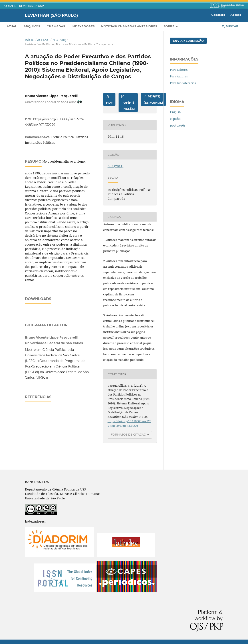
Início (30, 40)
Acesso (236, 15)
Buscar (230, 26)
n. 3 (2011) (59, 40)
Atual (12, 26)
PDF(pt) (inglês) (128, 106)
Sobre (169, 26)
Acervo (43, 40)
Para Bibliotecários (183, 83)
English (175, 112)
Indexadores (83, 26)
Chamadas (56, 26)
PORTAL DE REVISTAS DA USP (23, 6)
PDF (109, 103)
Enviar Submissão (188, 41)
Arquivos (32, 26)
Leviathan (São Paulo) (51, 15)
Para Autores (179, 76)
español (176, 119)
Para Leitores (179, 70)
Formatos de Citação (128, 434)
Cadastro (218, 15)
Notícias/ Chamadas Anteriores (129, 26)
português (178, 125)
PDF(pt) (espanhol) (153, 99)
